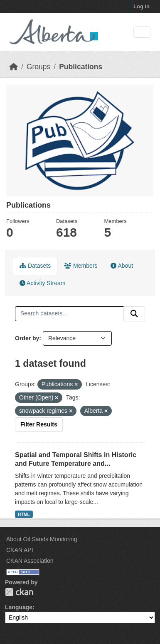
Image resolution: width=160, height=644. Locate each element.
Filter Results (39, 424)
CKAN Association (30, 561)
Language (19, 607)
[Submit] (134, 314)
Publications (81, 67)
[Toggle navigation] (142, 32)
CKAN (19, 592)
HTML (24, 514)
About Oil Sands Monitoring (42, 539)
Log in (142, 6)
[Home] (14, 67)
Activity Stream (42, 283)
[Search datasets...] (69, 314)
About (122, 266)
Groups (38, 67)
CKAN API (20, 550)
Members (81, 266)
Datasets (35, 266)
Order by (27, 338)
